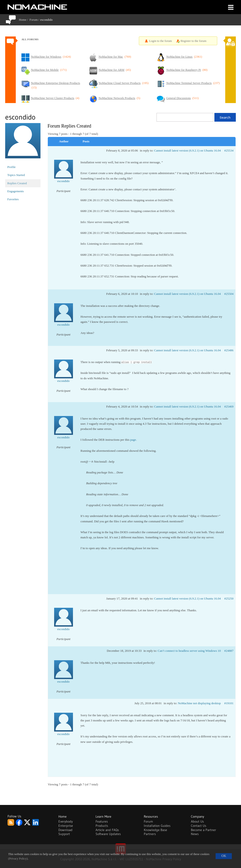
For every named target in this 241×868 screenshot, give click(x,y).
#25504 (229, 294)
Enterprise (66, 826)
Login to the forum (161, 41)
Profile (11, 167)
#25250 (229, 598)
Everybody (66, 821)
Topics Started (16, 175)
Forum (34, 20)
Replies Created (17, 183)
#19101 (229, 703)
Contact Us (199, 826)
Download (65, 830)
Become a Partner (203, 830)
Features (102, 821)
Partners (150, 834)
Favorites (13, 199)
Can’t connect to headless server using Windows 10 (189, 651)
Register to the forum (194, 41)
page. (133, 440)
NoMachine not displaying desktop (199, 703)
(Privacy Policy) (18, 859)
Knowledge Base (155, 830)
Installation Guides (157, 826)
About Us (197, 821)
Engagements (16, 191)
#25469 (229, 406)
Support (64, 834)
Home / (24, 20)
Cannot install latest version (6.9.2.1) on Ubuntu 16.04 (187, 150)
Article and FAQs (107, 830)
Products (102, 826)
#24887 (229, 651)
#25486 (229, 350)
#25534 (229, 150)
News (195, 834)
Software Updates (108, 834)
